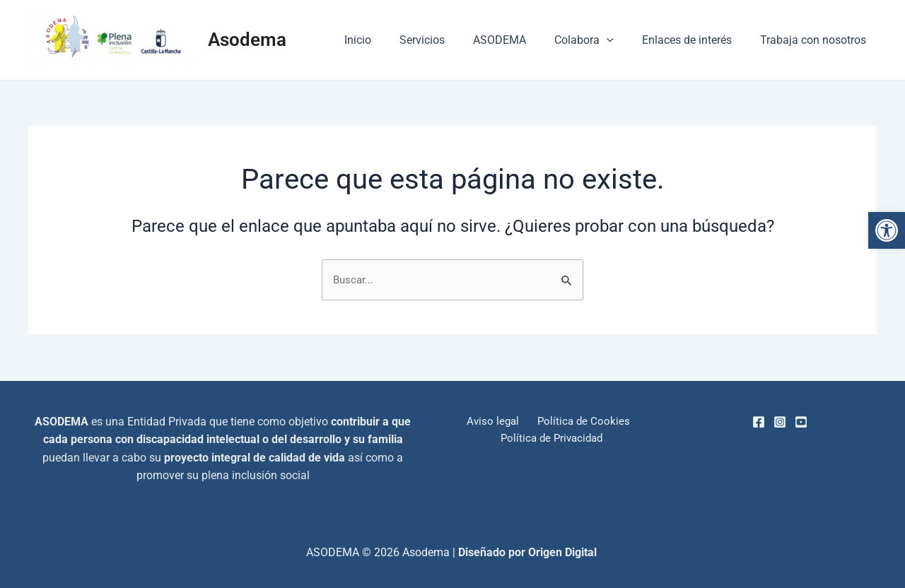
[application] (621, 40)
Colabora (598, 40)
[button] (887, 230)
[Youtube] (801, 422)
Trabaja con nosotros (816, 40)
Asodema (247, 40)
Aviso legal (494, 422)
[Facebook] (759, 422)
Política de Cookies (580, 422)
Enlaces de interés (695, 40)
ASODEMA (519, 40)
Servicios (448, 40)
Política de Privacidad (553, 439)
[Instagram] (780, 422)
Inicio (389, 40)
